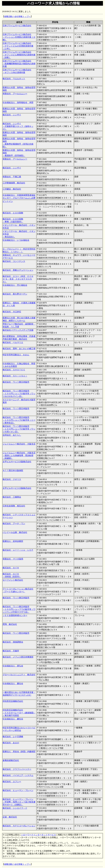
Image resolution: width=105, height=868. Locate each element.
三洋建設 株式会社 (12, 189)
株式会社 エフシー (12, 782)
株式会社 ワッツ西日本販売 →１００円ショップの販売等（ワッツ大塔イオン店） (19, 429)
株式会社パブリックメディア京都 (18, 330)
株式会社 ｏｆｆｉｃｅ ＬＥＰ (18, 550)
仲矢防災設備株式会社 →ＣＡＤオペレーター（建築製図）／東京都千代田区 (19, 713)
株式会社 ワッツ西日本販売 (16, 409)
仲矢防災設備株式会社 (13, 701)
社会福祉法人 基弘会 (13, 666)
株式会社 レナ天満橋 (13, 737)
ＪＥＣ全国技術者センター (15, 615)
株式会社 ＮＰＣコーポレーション (19, 826)
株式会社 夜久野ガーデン (15, 294)
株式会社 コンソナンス (14, 261)
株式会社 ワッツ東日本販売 (16, 382)
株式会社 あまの (11, 743)
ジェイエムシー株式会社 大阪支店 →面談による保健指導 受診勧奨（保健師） (19, 455)
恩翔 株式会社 (10, 624)
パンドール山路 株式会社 (15, 532)
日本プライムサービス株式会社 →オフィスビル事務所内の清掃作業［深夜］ (19, 55)
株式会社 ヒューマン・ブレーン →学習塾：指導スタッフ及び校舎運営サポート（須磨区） (19, 802)
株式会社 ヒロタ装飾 (13, 213)
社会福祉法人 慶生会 (13, 683)
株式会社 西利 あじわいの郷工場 (19, 349)
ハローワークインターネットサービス (38, 835)
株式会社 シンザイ (12, 115)
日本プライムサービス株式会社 (17, 26)
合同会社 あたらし (12, 435)
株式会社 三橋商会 (12, 497)
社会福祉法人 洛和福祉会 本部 (18, 102)
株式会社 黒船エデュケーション (18, 270)
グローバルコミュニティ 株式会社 (19, 675)
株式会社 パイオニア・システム (18, 775)
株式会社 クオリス (12, 479)
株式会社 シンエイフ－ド (15, 808)
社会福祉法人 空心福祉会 (15, 285)
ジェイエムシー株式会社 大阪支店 (19, 444)
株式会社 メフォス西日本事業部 (18, 657)
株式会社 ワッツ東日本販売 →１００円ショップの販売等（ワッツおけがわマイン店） (19, 394)
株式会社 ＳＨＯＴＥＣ (14, 370)
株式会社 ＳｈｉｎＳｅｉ (15, 376)
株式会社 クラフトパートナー (17, 769)
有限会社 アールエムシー (15, 94)
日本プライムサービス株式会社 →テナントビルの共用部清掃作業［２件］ (18, 46)
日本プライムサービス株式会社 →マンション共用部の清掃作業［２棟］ (19, 37)
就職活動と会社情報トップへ (17, 16)
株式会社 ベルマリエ (13, 342)
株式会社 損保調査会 (13, 642)
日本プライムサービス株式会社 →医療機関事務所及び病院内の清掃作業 (19, 64)
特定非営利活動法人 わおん (16, 355)
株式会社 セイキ (11, 568)
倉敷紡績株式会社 (11, 760)
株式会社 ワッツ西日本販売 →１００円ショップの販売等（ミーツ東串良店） (19, 420)
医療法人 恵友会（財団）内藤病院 (19, 752)
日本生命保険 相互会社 (14, 506)
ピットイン (8, 201)
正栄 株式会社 (10, 817)
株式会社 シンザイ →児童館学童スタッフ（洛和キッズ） (18, 126)
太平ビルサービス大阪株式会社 (17, 462)
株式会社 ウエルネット (14, 79)
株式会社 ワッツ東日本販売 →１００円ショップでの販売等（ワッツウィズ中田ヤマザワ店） (19, 609)
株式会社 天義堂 (11, 651)
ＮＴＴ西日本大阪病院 (13, 470)
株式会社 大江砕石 (12, 312)
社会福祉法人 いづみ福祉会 (16, 240)
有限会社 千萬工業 (12, 177)
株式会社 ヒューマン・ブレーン (18, 790)
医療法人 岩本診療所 (13, 541)
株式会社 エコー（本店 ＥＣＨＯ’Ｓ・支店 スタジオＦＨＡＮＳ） (18, 279)
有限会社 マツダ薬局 (13, 559)
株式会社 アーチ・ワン (14, 524)
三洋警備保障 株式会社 (14, 183)
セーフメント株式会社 (13, 580)
